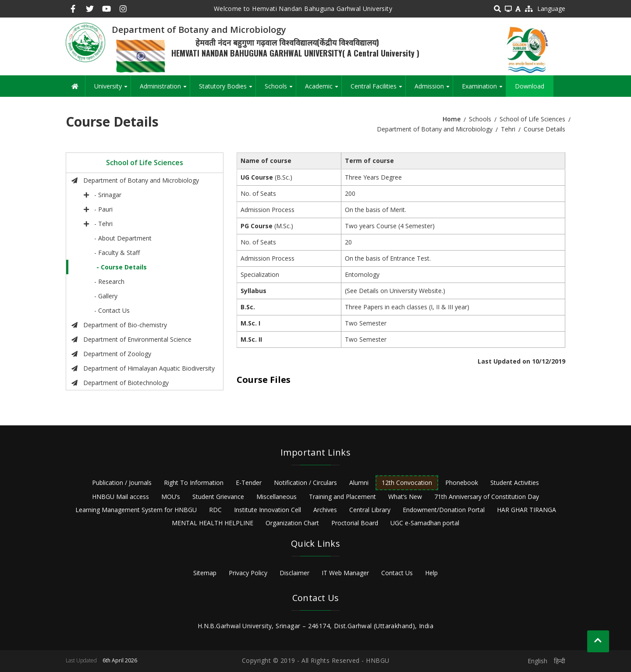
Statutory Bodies (227, 89)
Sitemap (205, 573)
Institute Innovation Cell (268, 510)
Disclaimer (294, 573)
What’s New (405, 497)
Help (431, 573)
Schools (280, 89)
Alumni (359, 483)
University (112, 89)
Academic (323, 89)
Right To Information (194, 483)
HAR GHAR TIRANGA (526, 510)
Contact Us (397, 573)
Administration (165, 89)
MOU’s (171, 497)
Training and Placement (342, 497)
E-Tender (249, 483)
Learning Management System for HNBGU (136, 510)
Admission (434, 89)
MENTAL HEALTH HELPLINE (213, 523)
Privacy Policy (248, 573)
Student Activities (515, 483)
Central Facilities (378, 89)
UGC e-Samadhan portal (425, 523)
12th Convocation (407, 483)
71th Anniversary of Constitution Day (487, 497)
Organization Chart (292, 523)
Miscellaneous (277, 497)
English (537, 661)
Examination (484, 89)
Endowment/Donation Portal (444, 510)
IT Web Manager (345, 573)
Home (452, 119)
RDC (215, 510)
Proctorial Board (355, 523)
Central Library (370, 510)
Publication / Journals (122, 483)
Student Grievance (218, 497)
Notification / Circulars (305, 483)
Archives (325, 510)
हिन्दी (560, 661)
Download (530, 86)
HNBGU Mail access (121, 497)
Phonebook (462, 483)
